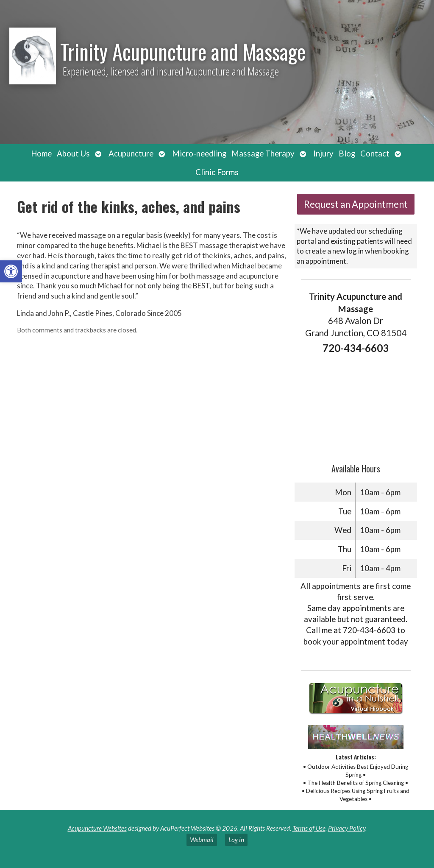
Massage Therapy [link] (263, 154)
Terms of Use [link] (309, 828)
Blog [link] (347, 154)
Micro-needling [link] (199, 154)
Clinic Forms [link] (217, 172)
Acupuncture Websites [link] (97, 828)
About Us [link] (73, 154)
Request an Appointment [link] (356, 204)
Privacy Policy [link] (347, 828)
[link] (11, 271)
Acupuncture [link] (131, 154)
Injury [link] (323, 154)
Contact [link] (375, 154)
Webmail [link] (202, 840)
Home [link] (41, 154)
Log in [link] (236, 840)
